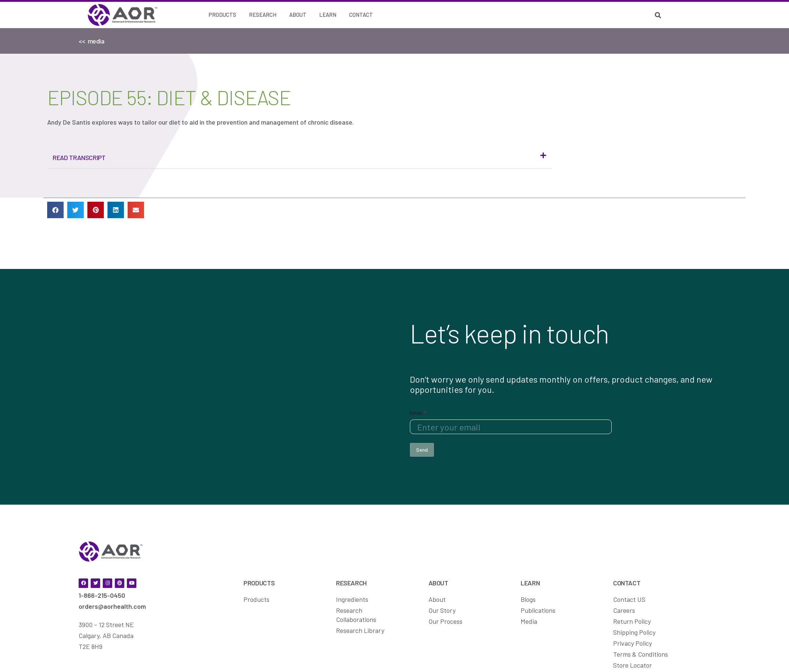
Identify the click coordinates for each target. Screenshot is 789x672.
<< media (92, 41)
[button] (299, 158)
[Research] (263, 15)
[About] (298, 15)
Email (418, 413)
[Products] (222, 15)
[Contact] (361, 15)
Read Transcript (79, 157)
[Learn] (328, 15)
